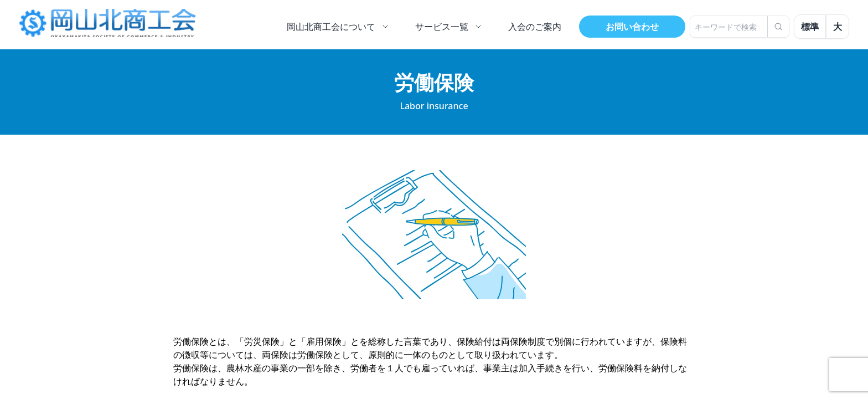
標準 (810, 27)
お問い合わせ (632, 27)
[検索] (778, 27)
